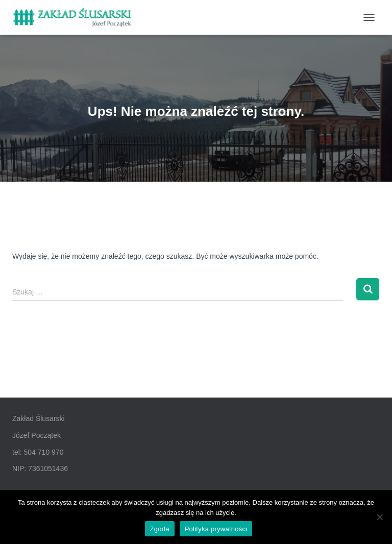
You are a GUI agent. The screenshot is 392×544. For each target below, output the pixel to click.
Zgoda (160, 529)
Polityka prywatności (216, 529)
